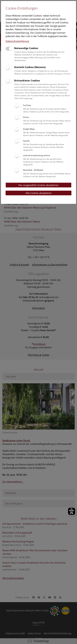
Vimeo (26, 117)
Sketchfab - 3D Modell (33, 170)
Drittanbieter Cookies (27, 80)
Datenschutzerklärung (17, 41)
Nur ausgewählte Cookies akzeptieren (38, 185)
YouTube (27, 105)
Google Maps (29, 129)
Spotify (26, 141)
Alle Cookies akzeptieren (38, 193)
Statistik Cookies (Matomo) (30, 67)
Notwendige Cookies (26, 48)
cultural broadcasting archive (37, 155)
